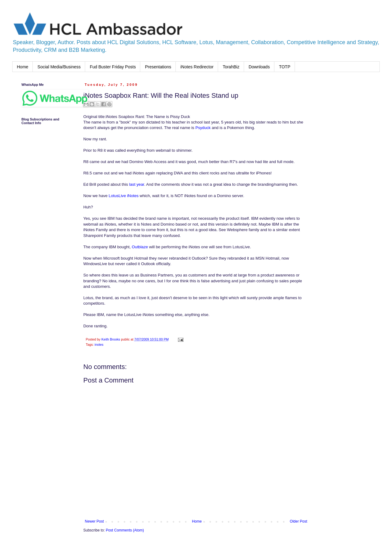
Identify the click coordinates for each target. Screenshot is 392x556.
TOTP (285, 67)
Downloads (259, 67)
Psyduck (203, 128)
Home (23, 67)
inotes (99, 345)
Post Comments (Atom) (125, 530)
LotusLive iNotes (124, 196)
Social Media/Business (59, 67)
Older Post (298, 521)
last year (137, 184)
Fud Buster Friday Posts (113, 67)
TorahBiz (231, 67)
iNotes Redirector (197, 67)
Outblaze (140, 247)
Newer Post (94, 521)
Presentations (158, 67)
